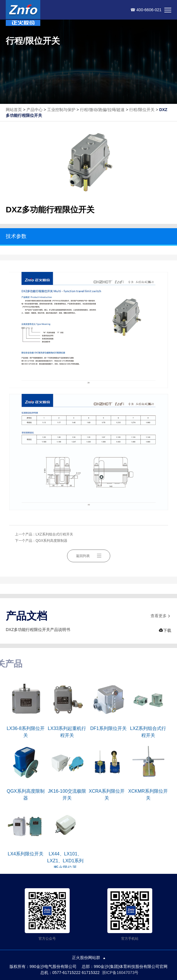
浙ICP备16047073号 (120, 973)
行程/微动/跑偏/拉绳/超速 (102, 110)
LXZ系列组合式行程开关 (54, 534)
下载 (165, 630)
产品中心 (35, 110)
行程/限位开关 (142, 110)
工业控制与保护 (61, 110)
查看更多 (161, 616)
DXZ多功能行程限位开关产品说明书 (38, 630)
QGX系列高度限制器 (52, 541)
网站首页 (14, 110)
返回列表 (89, 556)
